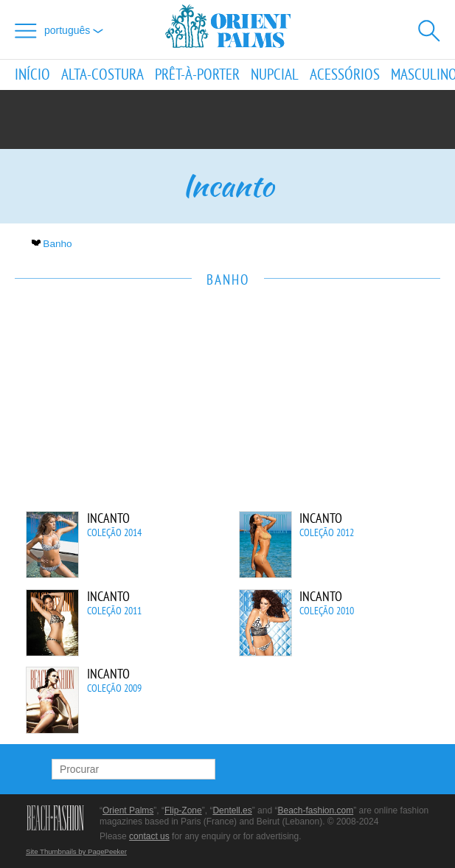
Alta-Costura (103, 75)
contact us (149, 836)
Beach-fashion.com (315, 810)
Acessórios (345, 75)
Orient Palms (128, 810)
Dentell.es (232, 810)
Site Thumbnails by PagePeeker (76, 851)
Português (74, 30)
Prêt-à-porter (197, 75)
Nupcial (275, 75)
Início (32, 75)
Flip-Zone (183, 810)
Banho (53, 244)
